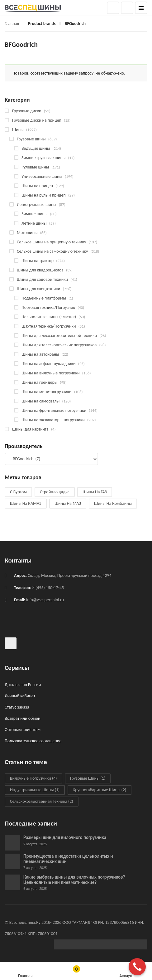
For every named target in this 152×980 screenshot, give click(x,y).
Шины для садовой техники (42, 279)
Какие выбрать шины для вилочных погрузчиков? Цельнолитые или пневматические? (74, 880)
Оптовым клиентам (23, 730)
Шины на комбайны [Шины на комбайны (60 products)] (113, 503)
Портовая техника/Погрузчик (48, 307)
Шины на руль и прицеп (44, 195)
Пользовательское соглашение (33, 741)
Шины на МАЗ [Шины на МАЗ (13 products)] (68, 503)
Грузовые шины (31, 139)
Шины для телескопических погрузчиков (59, 345)
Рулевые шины (35, 167)
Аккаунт (127, 971)
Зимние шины (34, 214)
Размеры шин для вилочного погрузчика (65, 837)
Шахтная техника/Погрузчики (49, 326)
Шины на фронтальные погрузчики (54, 410)
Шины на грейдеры (39, 382)
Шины (18, 130)
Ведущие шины (36, 148)
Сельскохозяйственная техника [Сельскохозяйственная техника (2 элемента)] (42, 801)
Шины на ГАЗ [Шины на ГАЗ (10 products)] (95, 492)
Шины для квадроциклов (40, 270)
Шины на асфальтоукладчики (48, 364)
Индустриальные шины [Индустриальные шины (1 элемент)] (35, 790)
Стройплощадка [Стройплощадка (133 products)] (55, 492)
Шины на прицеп (37, 186)
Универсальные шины (42, 176)
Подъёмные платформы (44, 298)
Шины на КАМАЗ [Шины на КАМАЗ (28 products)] (26, 503)
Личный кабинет (20, 696)
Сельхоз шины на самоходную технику (52, 251)
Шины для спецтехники (38, 289)
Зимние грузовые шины (43, 158)
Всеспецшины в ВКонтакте (11, 643)
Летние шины (34, 223)
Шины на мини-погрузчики (47, 392)
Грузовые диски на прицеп (37, 120)
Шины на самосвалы (40, 401)
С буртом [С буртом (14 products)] (18, 492)
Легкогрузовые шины (37, 205)
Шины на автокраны (40, 354)
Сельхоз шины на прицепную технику (51, 242)
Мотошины (27, 233)
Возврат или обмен (22, 718)
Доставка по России (23, 685)
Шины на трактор (38, 261)
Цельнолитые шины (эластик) (49, 317)
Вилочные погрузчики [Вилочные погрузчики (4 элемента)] (33, 778)
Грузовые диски (27, 111)
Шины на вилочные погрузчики (51, 373)
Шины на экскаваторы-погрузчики (53, 420)
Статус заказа (17, 707)
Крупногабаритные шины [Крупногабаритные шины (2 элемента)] (100, 790)
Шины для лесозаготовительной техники (59, 336)
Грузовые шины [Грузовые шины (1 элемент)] (88, 778)
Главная (12, 24)
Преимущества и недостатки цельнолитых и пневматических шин (68, 859)
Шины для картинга (30, 429)
